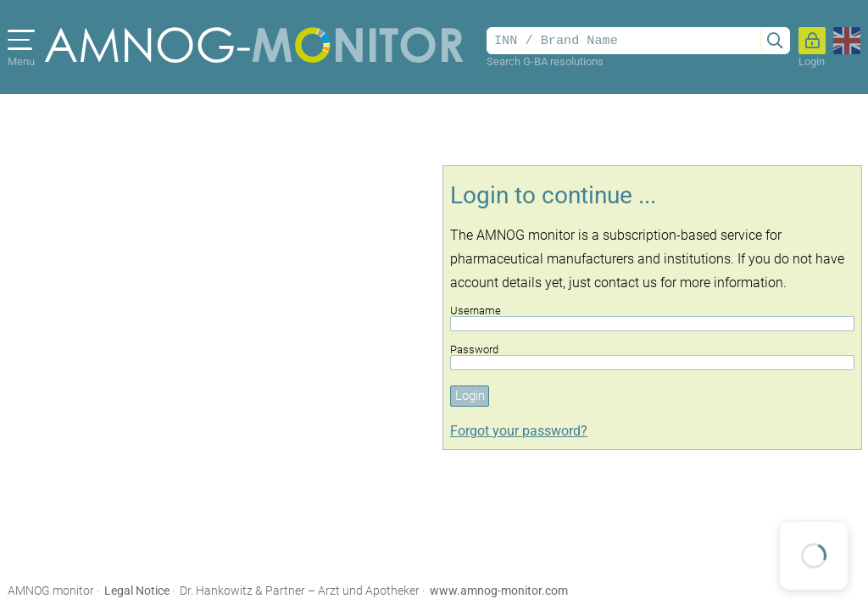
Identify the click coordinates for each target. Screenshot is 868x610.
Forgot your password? (519, 431)
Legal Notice (137, 591)
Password (652, 357)
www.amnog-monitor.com (499, 591)
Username (652, 318)
